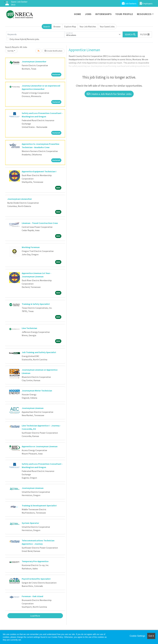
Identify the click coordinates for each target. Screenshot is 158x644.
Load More (35, 616)
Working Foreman (31, 247)
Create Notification (53, 51)
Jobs (88, 14)
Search (47, 27)
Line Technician (29, 328)
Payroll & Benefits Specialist (36, 579)
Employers (146, 3)
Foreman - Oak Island (32, 596)
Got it (151, 636)
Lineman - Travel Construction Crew (40, 223)
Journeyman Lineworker (34, 61)
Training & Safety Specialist (36, 304)
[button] (145, 34)
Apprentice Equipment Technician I (39, 171)
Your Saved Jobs (107, 27)
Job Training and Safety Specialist (39, 352)
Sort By (11, 51)
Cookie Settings (137, 636)
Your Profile (124, 14)
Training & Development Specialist (39, 505)
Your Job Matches (88, 27)
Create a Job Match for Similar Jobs (109, 94)
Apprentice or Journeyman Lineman (40, 446)
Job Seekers (129, 3)
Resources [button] (144, 14)
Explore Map (70, 27)
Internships (103, 14)
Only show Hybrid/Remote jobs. (25, 39)
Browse (57, 27)
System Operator (30, 523)
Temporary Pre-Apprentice (35, 561)
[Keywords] (35, 34)
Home (78, 14)
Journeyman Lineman (33, 408)
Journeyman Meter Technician (37, 391)
